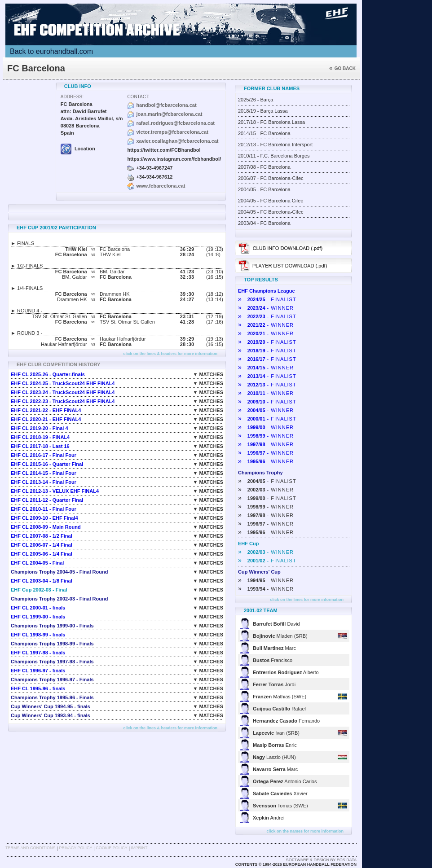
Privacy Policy (75, 848)
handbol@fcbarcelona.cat (166, 105)
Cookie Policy (111, 848)
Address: (72, 97)
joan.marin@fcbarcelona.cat (169, 114)
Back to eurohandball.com (51, 51)
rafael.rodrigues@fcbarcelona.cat (175, 123)
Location (78, 149)
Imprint (139, 848)
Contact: (138, 97)
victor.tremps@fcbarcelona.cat (172, 132)
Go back (342, 68)
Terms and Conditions (31, 848)
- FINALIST (267, 299)
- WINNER (266, 308)
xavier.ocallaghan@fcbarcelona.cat (177, 141)
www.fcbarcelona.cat (161, 186)
